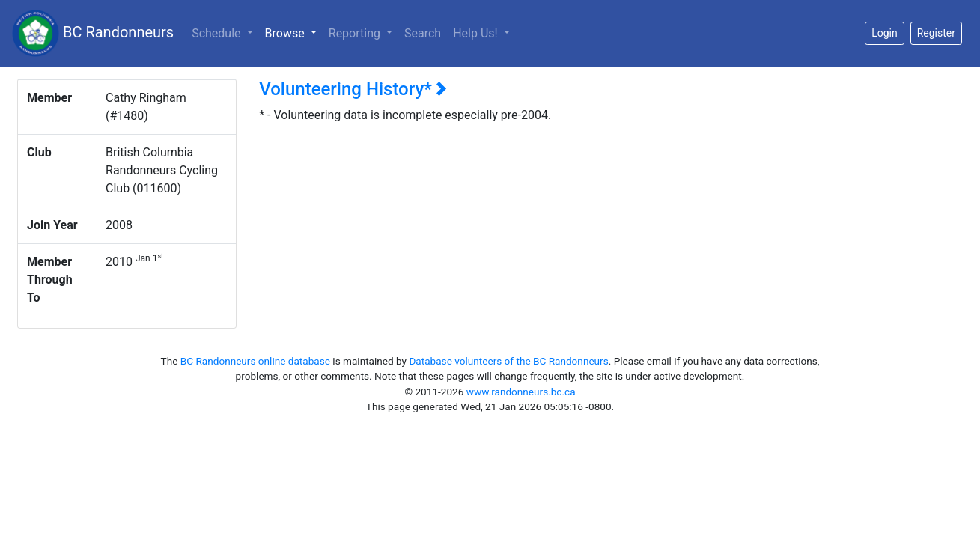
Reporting (356, 33)
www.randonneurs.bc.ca (521, 392)
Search (423, 33)
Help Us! (477, 33)
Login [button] (885, 33)
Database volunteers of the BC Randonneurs (508, 361)
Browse (294, 32)
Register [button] (936, 33)
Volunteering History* (353, 89)
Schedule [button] (217, 33)
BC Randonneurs (93, 33)
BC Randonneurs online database (255, 361)
